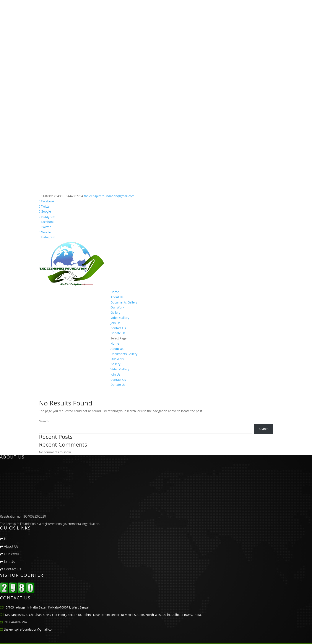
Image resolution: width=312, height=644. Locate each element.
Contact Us (118, 328)
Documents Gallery (124, 302)
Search (44, 421)
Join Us (115, 323)
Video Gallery (120, 318)
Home (115, 292)
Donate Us (118, 333)
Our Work (117, 307)
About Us (117, 297)
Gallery (115, 312)
